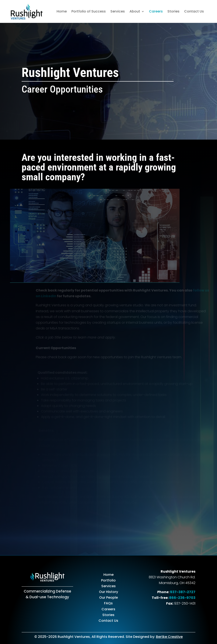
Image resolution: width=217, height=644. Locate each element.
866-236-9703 (182, 598)
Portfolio (108, 580)
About (135, 11)
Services (118, 11)
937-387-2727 (183, 592)
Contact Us (194, 11)
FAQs (108, 603)
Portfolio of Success (89, 11)
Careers (156, 11)
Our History (108, 592)
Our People (108, 598)
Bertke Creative (169, 637)
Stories (173, 11)
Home (62, 11)
